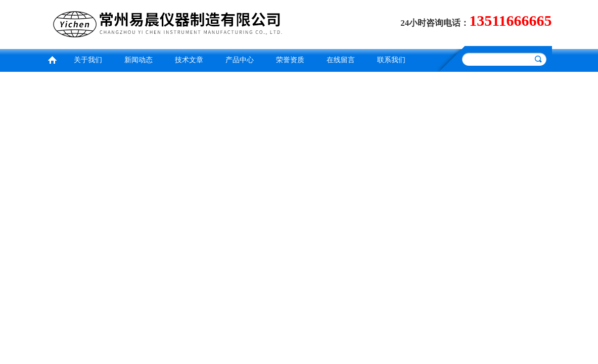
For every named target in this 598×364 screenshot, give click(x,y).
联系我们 (391, 60)
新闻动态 (139, 60)
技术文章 (189, 60)
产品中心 (240, 60)
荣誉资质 (290, 60)
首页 (52, 59)
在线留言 (341, 60)
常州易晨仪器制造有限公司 (170, 23)
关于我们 (88, 60)
